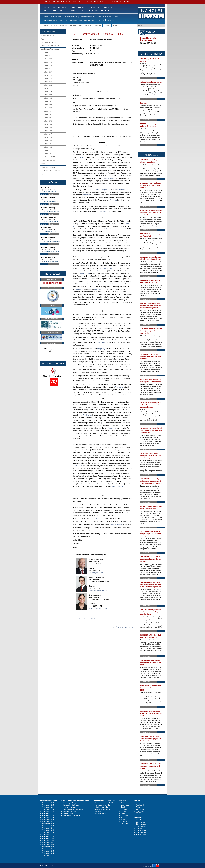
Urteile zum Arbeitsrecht (104, 17)
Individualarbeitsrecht (102, 805)
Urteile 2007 (48, 101)
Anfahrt (44, 194)
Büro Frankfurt (141, 822)
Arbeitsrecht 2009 (48, 838)
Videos (44, 164)
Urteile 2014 (48, 79)
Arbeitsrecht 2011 (48, 834)
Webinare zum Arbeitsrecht (51, 171)
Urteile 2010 (48, 92)
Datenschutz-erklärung (141, 812)
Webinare (101, 20)
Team (138, 807)
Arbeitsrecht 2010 (48, 836)
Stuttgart (107, 25)
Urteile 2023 (48, 52)
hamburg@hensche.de (51, 212)
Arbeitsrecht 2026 (48, 803)
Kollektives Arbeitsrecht (103, 809)
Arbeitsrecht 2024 (48, 807)
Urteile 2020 (48, 59)
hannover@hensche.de (52, 222)
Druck (123, 807)
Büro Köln (139, 828)
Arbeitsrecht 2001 (48, 855)
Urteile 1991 (48, 154)
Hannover (73, 25)
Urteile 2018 (48, 65)
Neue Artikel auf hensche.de (73, 809)
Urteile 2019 (48, 62)
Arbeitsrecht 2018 (48, 820)
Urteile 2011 (48, 88)
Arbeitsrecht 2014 (48, 828)
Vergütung (79, 289)
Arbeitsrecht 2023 (48, 809)
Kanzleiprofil (110, 20)
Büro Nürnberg (141, 832)
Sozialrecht (99, 811)
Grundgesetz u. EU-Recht (104, 803)
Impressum (140, 809)
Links (123, 813)
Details (51, 194)
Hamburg (63, 25)
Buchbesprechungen (70, 803)
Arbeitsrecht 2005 (48, 847)
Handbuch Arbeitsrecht (71, 17)
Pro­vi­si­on (87, 195)
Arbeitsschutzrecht (101, 807)
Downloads (125, 805)
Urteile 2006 (48, 105)
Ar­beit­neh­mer (101, 271)
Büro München (141, 830)
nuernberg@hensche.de (52, 251)
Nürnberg (98, 25)
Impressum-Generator (51, 20)
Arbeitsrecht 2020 (48, 815)
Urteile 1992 (48, 150)
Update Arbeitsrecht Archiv (50, 174)
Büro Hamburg (141, 824)
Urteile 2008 (48, 98)
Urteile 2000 (48, 124)
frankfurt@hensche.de (51, 202)
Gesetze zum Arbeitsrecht (87, 17)
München (89, 25)
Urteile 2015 (48, 75)
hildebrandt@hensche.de (98, 590)
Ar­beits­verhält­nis (107, 268)
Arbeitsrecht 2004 (48, 849)
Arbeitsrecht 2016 (48, 824)
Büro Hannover (141, 826)
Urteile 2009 (48, 95)
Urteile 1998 (48, 131)
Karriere (124, 809)
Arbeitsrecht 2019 (48, 818)
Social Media (126, 818)
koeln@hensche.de (50, 231)
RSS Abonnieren (47, 865)
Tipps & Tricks (64, 20)
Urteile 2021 (48, 56)
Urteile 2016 (48, 72)
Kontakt (124, 811)
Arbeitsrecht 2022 (48, 811)
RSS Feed (125, 815)
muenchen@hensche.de (52, 242)
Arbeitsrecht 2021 (48, 813)
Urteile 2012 (48, 85)
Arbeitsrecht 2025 (48, 805)
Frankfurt (54, 25)
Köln (81, 25)
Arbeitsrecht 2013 (48, 830)
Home (46, 17)
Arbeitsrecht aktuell (56, 17)
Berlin (46, 25)
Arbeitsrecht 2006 (48, 845)
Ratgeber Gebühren (90, 20)
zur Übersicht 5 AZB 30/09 (123, 627)
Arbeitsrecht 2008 (48, 841)
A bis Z (123, 803)
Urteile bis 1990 (49, 157)
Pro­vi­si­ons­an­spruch (118, 486)
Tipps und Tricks (47, 39)
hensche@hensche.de (97, 573)
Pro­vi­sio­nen (82, 157)
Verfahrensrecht (100, 813)
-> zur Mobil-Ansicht (49, 31)
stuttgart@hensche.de (51, 261)
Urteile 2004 (48, 111)
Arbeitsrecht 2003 (48, 851)
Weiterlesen (146, 78)
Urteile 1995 (48, 141)
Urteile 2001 (48, 121)
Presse (116, 17)
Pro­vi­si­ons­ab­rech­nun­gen (97, 190)
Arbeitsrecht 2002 (48, 853)
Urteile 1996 (48, 137)
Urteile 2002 (48, 118)
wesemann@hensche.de (98, 608)
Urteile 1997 (48, 134)
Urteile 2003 (48, 114)
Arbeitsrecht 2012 (48, 832)
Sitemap (124, 820)
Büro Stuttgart (141, 835)
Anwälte (116, 25)
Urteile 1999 (48, 128)
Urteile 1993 (48, 147)
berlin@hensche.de (50, 192)
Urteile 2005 (48, 108)
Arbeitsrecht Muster (76, 20)
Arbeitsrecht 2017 (48, 822)
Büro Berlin (140, 820)
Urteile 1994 (48, 144)
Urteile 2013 (48, 82)
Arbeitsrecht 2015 (48, 826)
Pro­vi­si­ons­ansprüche (102, 146)
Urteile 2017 (48, 69)
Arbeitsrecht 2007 (48, 843)
